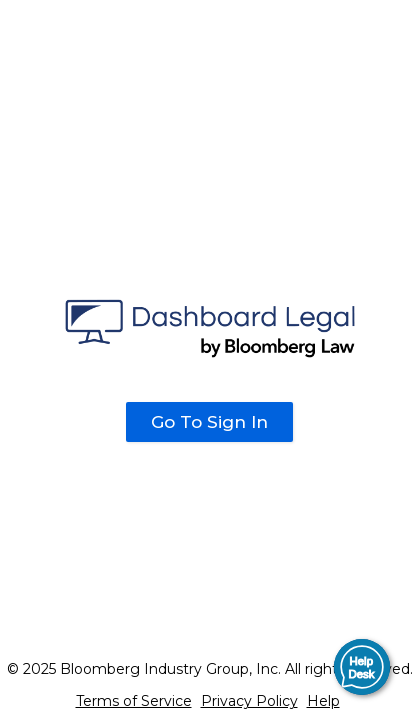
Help (323, 701)
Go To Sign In (209, 422)
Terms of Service (134, 701)
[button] (362, 667)
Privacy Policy (249, 701)
